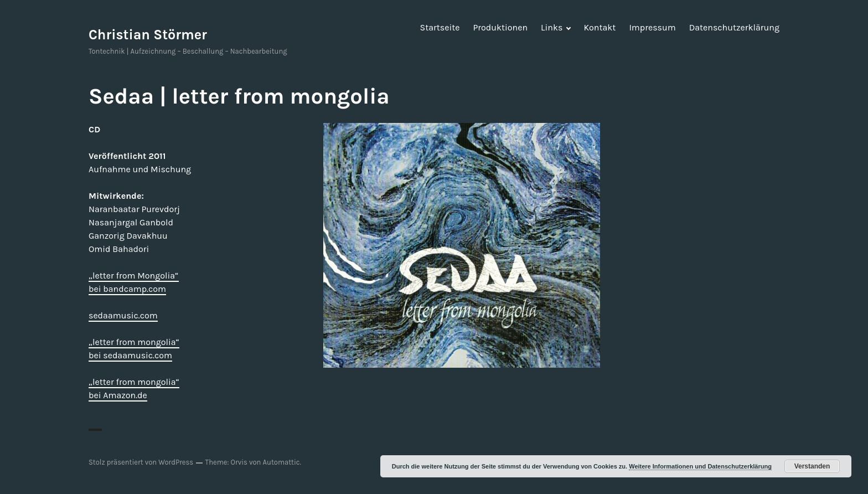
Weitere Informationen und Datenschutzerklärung (700, 466)
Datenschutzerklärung (734, 27)
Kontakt (600, 27)
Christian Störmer (148, 35)
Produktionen (500, 27)
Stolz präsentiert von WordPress (141, 462)
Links (552, 27)
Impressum (652, 27)
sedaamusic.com (123, 315)
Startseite (440, 27)
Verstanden (812, 466)
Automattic (281, 462)
